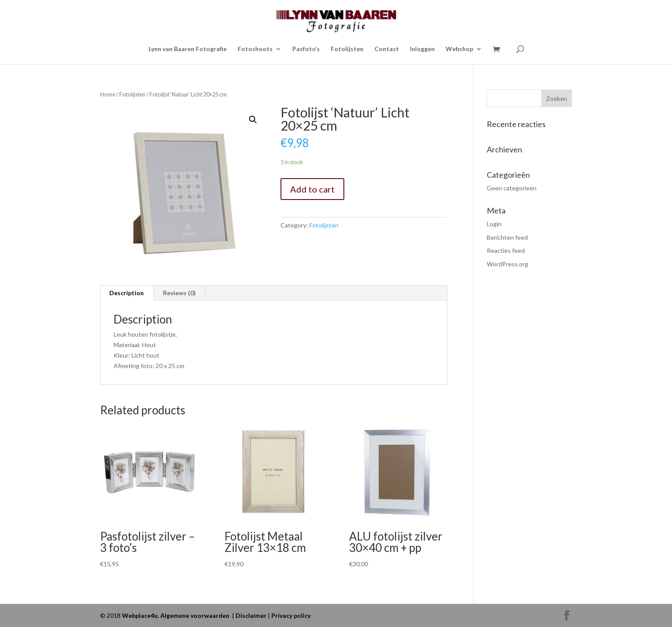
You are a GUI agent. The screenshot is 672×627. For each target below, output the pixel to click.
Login (494, 224)
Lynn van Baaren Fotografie (188, 49)
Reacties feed (506, 250)
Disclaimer (251, 615)
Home (108, 94)
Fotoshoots (255, 49)
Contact (387, 49)
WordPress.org (507, 264)
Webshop (459, 49)
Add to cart (312, 189)
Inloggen (422, 49)
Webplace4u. (141, 615)
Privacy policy (291, 615)
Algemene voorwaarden (195, 615)
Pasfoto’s (306, 49)
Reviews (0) (179, 293)
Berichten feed (507, 237)
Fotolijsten (347, 49)
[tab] (127, 293)
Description (126, 293)
